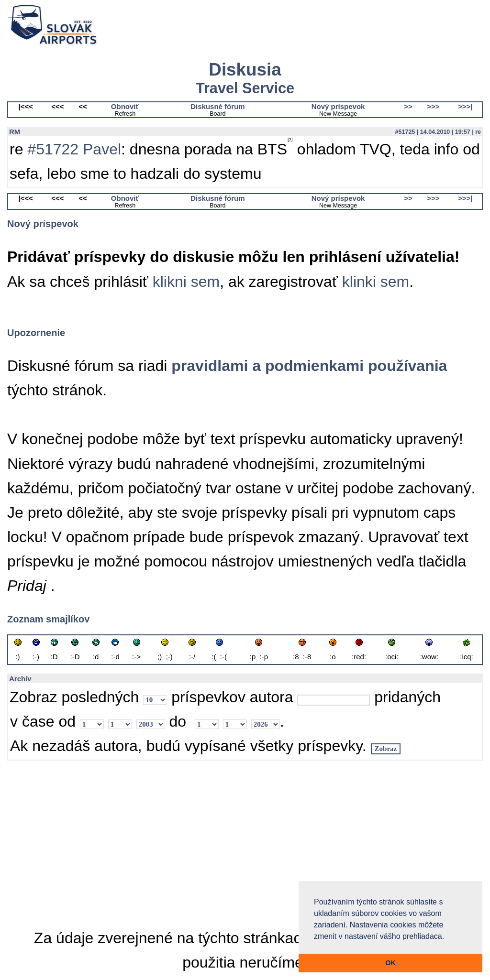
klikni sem (186, 282)
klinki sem (376, 282)
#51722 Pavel (74, 149)
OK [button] (390, 963)
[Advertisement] (245, 844)
